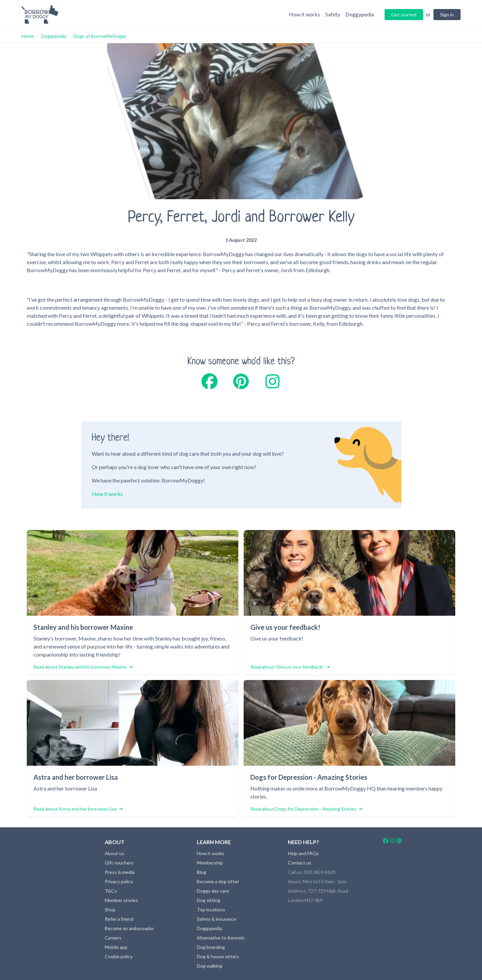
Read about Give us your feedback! (290, 667)
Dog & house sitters (218, 956)
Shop (110, 910)
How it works (107, 494)
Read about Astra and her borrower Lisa (78, 809)
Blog (202, 872)
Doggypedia (54, 36)
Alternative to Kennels (221, 938)
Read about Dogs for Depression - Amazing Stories (306, 809)
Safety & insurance (217, 919)
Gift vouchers (119, 863)
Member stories (121, 900)
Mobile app (116, 947)
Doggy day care (213, 891)
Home (28, 36)
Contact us (300, 863)
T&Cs (111, 891)
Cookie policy (119, 956)
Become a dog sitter (218, 881)
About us (114, 853)
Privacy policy (119, 881)
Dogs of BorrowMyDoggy (100, 36)
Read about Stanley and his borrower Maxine (83, 667)
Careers (113, 938)
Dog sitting (209, 900)
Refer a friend (119, 919)
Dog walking (210, 966)
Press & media (120, 872)
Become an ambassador (129, 928)
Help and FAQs (303, 853)
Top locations (211, 910)
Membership (210, 863)
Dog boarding (211, 947)
